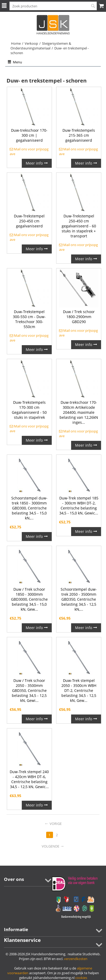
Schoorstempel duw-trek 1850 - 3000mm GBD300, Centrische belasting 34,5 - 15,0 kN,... (29, 508)
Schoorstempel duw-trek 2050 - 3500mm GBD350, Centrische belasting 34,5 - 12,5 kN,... (79, 599)
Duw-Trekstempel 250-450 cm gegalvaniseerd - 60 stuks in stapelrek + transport (79, 226)
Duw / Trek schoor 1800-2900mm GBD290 (79, 317)
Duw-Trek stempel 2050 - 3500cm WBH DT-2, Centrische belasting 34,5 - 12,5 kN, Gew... (79, 690)
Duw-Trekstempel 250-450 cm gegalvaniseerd (29, 221)
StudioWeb (91, 954)
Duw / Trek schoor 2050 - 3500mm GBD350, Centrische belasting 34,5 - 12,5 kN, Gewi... (29, 690)
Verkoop (31, 43)
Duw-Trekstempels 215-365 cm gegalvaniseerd (79, 135)
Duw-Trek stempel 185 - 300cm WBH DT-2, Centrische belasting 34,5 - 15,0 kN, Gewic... (79, 506)
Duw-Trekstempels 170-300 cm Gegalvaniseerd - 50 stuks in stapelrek (29, 410)
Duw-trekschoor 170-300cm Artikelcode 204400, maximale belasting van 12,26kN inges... (79, 412)
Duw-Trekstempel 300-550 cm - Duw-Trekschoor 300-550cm (29, 319)
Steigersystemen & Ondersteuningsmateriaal (41, 46)
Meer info (37, 163)
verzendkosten (76, 959)
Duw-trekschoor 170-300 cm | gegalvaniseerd (29, 135)
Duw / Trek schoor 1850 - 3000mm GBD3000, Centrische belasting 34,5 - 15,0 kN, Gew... (29, 599)
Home (16, 43)
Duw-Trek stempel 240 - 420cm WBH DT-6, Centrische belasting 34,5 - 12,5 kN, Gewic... (29, 779)
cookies (81, 978)
